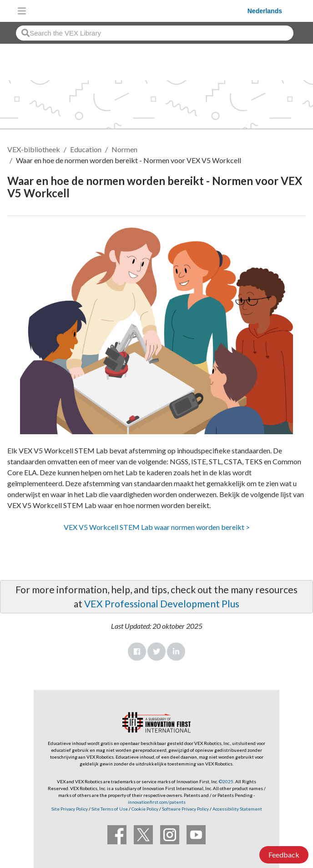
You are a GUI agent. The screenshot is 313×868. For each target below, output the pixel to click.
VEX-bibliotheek (34, 149)
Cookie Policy (145, 809)
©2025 (226, 781)
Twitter (156, 652)
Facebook (137, 652)
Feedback (284, 855)
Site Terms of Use (109, 809)
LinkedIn (176, 652)
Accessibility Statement (237, 809)
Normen (124, 149)
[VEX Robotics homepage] (139, 11)
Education (86, 149)
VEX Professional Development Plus (162, 603)
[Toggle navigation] (22, 11)
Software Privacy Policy (185, 809)
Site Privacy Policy (70, 809)
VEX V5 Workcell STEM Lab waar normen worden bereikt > (157, 527)
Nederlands (265, 11)
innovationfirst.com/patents (157, 802)
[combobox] (155, 33)
